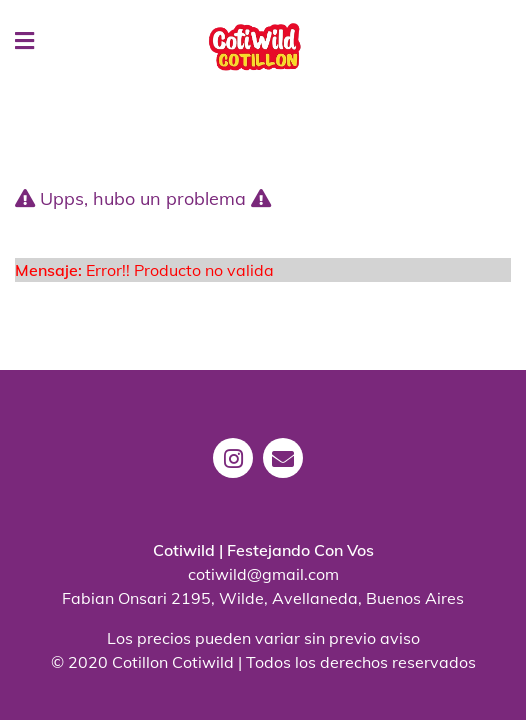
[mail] (288, 472)
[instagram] (238, 472)
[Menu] (15, 41)
